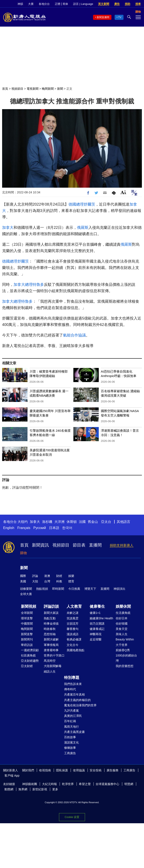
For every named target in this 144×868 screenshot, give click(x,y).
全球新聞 (27, 613)
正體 (58, 4)
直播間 (95, 545)
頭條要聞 (26, 589)
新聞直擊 (27, 634)
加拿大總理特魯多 (29, 285)
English (9, 528)
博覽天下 (90, 589)
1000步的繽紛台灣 (126, 658)
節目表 (79, 545)
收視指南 (45, 770)
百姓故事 (70, 737)
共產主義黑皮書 (74, 732)
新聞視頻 (29, 606)
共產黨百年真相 (74, 694)
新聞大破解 (51, 639)
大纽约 (23, 522)
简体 (65, 4)
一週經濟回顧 (30, 650)
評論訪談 (51, 606)
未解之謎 (73, 613)
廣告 (117, 4)
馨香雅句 (73, 629)
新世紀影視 (40, 789)
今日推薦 (74, 589)
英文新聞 (104, 4)
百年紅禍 (70, 721)
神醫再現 (96, 634)
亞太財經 (27, 666)
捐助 (128, 4)
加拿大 (8, 228)
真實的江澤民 (73, 716)
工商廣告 (70, 753)
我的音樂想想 (125, 666)
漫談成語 (73, 634)
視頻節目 (17, 89)
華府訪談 (27, 645)
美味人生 (122, 634)
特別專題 (72, 678)
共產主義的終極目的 (77, 700)
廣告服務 (112, 770)
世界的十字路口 (54, 655)
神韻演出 (119, 589)
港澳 (47, 576)
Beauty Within (125, 639)
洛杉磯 (47, 522)
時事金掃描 (51, 624)
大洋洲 (59, 522)
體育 (71, 581)
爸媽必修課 (74, 639)
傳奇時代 (70, 689)
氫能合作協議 (74, 335)
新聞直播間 (103, 17)
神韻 (20, 4)
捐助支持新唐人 (122, 545)
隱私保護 (62, 770)
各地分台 (44, 4)
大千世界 (122, 645)
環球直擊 (27, 618)
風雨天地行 (71, 727)
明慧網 (129, 784)
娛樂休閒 (123, 606)
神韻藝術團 (30, 784)
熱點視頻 (42, 589)
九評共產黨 (71, 711)
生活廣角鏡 (123, 613)
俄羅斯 (83, 228)
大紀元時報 (49, 784)
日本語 (54, 528)
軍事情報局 (51, 645)
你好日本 (122, 618)
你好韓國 (122, 624)
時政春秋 (50, 629)
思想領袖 (50, 634)
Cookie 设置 (72, 817)
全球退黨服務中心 (107, 784)
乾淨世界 (68, 784)
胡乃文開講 (97, 624)
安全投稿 (96, 770)
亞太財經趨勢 (30, 661)
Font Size (123, 192)
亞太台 (106, 522)
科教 (59, 581)
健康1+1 (95, 613)
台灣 (47, 581)
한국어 (67, 528)
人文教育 (74, 606)
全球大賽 (26, 594)
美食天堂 (122, 629)
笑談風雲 (73, 618)
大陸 (35, 581)
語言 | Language (83, 4)
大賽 (31, 4)
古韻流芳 (73, 624)
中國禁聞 (27, 624)
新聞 (60, 89)
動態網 (9, 789)
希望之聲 (85, 784)
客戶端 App (12, 776)
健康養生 (97, 606)
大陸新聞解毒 (53, 666)
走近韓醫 (96, 639)
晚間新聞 (48, 89)
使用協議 (79, 770)
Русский (40, 528)
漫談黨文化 (71, 742)
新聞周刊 (27, 639)
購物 (23, 553)
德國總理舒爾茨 (82, 204)
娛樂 (71, 576)
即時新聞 (58, 589)
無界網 (23, 789)
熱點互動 (50, 618)
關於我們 (28, 770)
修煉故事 (70, 748)
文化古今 (73, 645)
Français (24, 528)
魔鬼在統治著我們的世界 (80, 705)
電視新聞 (33, 89)
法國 (82, 522)
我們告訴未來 (73, 684)
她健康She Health (101, 618)
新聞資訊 (40, 545)
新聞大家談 (51, 613)
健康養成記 (97, 629)
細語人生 (50, 671)
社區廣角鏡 (28, 655)
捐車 (138, 4)
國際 (23, 576)
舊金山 (93, 522)
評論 (35, 576)
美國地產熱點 (75, 650)
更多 (55, 789)
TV (120, 17)
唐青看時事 (51, 650)
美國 (23, 581)
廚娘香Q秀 (123, 650)
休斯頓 (72, 522)
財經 (59, 576)
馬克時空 (50, 661)
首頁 (5, 89)
